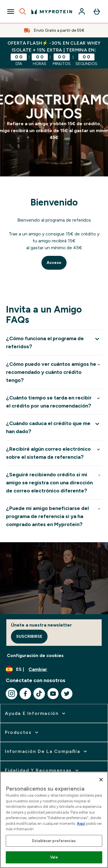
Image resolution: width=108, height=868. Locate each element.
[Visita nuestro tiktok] (39, 694)
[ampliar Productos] (22, 732)
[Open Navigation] (11, 12)
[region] (54, 820)
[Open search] (23, 12)
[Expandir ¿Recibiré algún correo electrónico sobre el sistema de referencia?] (54, 453)
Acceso (54, 263)
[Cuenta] (82, 12)
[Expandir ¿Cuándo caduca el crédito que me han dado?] (54, 427)
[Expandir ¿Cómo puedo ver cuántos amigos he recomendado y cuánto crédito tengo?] (54, 372)
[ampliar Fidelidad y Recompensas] (42, 770)
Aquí (81, 824)
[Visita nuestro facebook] (25, 694)
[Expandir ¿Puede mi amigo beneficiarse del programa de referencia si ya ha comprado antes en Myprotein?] (54, 516)
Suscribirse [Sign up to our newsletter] (29, 636)
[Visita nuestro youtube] (53, 694)
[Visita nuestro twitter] (67, 694)
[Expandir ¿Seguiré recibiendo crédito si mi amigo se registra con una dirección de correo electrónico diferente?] (54, 482)
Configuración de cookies (35, 655)
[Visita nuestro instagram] (12, 694)
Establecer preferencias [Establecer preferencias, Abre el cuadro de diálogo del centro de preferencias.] (54, 841)
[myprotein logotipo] (52, 12)
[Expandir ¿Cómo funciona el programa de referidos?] (54, 342)
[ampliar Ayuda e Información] (36, 713)
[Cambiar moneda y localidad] (54, 669)
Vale (54, 857)
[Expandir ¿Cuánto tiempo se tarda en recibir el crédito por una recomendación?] (54, 402)
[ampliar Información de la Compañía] (47, 751)
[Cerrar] (101, 780)
